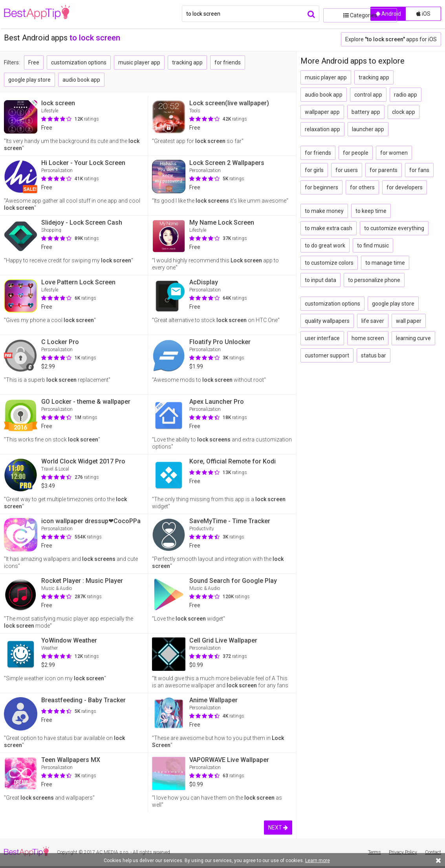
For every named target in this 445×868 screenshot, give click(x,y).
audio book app (81, 80)
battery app (366, 112)
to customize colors (329, 263)
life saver (373, 321)
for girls (314, 170)
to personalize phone (374, 280)
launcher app (368, 129)
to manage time (385, 263)
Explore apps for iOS (391, 39)
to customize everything (394, 228)
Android (388, 14)
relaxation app (322, 129)
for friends (228, 62)
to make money (324, 211)
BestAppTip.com (44, 14)
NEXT (278, 828)
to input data (320, 280)
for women (394, 153)
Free (34, 62)
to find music (373, 245)
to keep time (371, 211)
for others (362, 187)
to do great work (325, 245)
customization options (79, 62)
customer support (327, 355)
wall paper (409, 321)
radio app (406, 95)
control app (368, 95)
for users (347, 170)
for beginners (321, 187)
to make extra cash (329, 228)
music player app (139, 62)
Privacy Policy (403, 852)
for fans (419, 170)
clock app (404, 112)
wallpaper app (322, 112)
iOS (423, 14)
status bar (374, 355)
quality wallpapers (327, 321)
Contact (433, 852)
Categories (345, 14)
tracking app (187, 62)
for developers (405, 187)
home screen (368, 338)
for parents (384, 170)
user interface (322, 338)
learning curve (413, 338)
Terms (374, 852)
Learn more (318, 861)
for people (356, 153)
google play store (29, 80)
